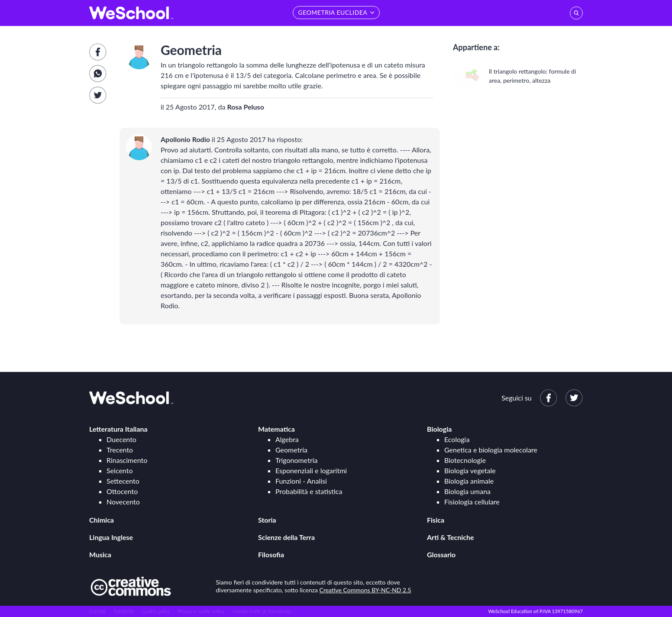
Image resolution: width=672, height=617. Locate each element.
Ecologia (457, 439)
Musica (100, 554)
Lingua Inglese (111, 537)
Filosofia (271, 554)
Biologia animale (469, 481)
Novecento (123, 502)
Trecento (120, 450)
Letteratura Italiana (118, 429)
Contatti (97, 611)
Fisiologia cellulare (472, 502)
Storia (267, 520)
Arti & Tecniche (451, 537)
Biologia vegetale (470, 470)
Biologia (439, 429)
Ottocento (122, 491)
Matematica (276, 429)
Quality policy (155, 611)
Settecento (123, 481)
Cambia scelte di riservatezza (262, 611)
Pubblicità (124, 611)
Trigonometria (297, 460)
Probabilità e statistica (309, 491)
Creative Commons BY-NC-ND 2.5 (365, 590)
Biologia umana (467, 491)
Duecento (121, 439)
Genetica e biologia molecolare (491, 450)
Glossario (441, 554)
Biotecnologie (465, 460)
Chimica (102, 520)
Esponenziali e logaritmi (311, 470)
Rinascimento (127, 460)
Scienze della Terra (286, 537)
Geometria (291, 450)
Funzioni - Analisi (301, 481)
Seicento (120, 470)
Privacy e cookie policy (201, 611)
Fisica (436, 520)
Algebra (287, 439)
